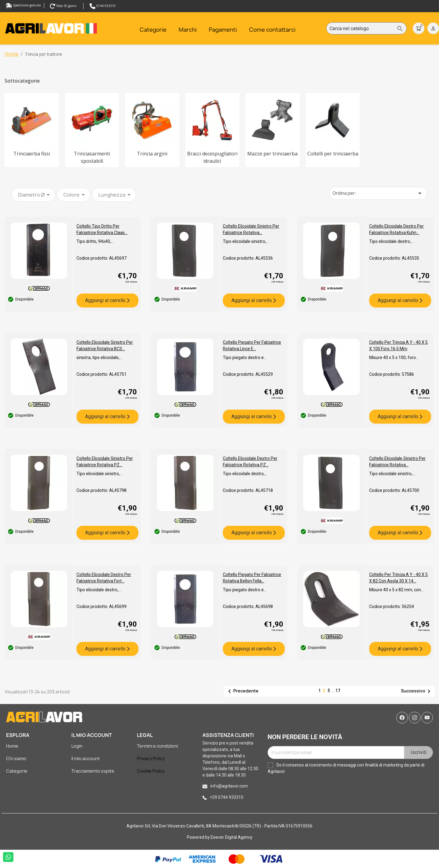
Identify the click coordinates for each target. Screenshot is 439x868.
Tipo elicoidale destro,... (391, 241)
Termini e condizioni (157, 746)
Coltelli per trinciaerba (333, 154)
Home (12, 746)
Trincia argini (152, 154)
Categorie (17, 771)
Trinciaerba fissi (32, 154)
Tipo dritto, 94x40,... (95, 241)
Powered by (199, 837)
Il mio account (86, 758)
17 (338, 690)
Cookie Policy (151, 771)
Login (77, 746)
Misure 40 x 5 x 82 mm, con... (396, 590)
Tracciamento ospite (93, 771)
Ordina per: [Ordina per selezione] (378, 193)
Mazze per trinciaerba (272, 154)
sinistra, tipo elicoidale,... (99, 358)
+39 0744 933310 (227, 797)
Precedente (242, 691)
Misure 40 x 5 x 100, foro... (394, 358)
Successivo (417, 691)
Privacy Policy (151, 758)
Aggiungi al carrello (106, 300)
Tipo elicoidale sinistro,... (246, 241)
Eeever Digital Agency (232, 837)
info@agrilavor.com (229, 786)
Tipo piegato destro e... (245, 358)
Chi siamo (16, 758)
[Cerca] (366, 29)
